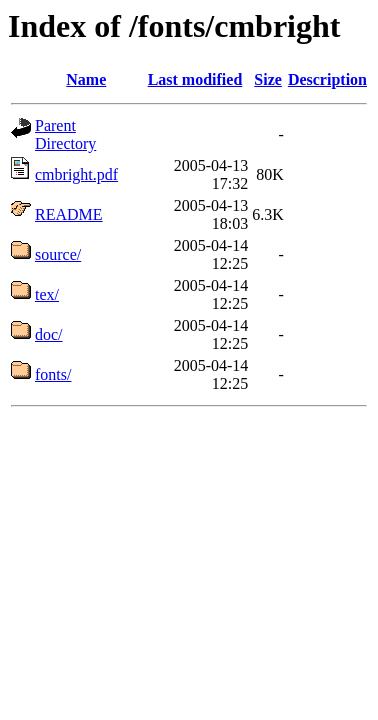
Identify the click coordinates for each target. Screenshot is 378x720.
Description (327, 79)
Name (86, 79)
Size (268, 79)
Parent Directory (65, 134)
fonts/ (53, 374)
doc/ (49, 334)
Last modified (195, 79)
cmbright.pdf (76, 174)
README (69, 214)
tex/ (47, 294)
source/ (58, 254)
